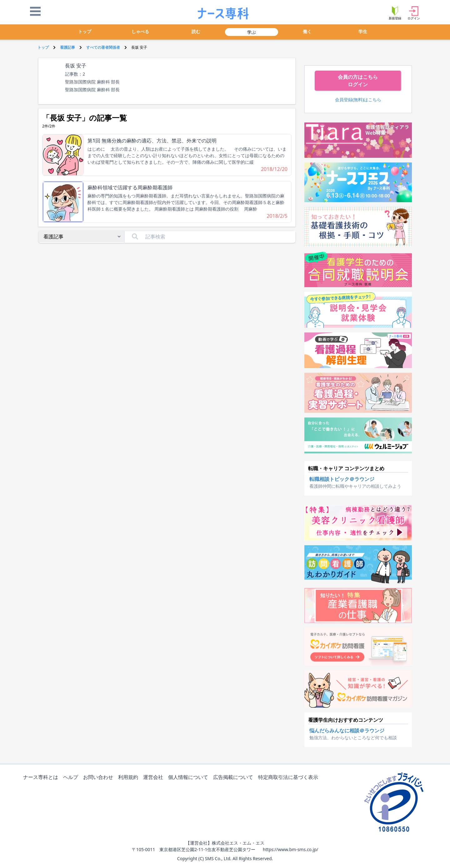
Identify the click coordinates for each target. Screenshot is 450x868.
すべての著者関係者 (103, 47)
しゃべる (140, 31)
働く (307, 31)
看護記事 (67, 47)
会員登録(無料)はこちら (358, 100)
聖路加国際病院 (80, 90)
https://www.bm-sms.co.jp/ (290, 849)
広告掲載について (234, 778)
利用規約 (129, 778)
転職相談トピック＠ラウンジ (342, 479)
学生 (363, 31)
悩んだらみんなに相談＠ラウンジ (347, 731)
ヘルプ (72, 778)
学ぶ (252, 32)
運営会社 (154, 778)
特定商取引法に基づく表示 (289, 778)
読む (196, 31)
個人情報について (189, 778)
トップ (85, 31)
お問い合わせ (99, 778)
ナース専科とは (42, 778)
